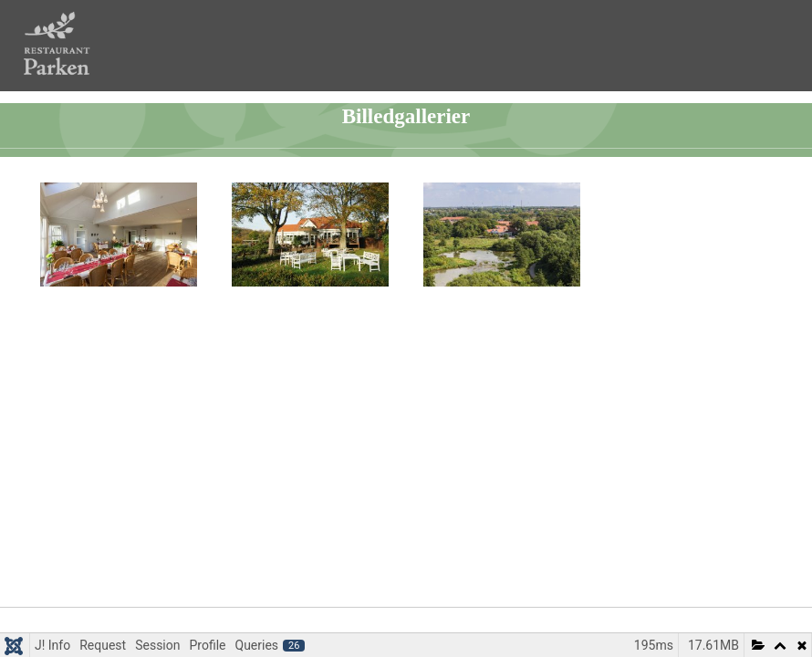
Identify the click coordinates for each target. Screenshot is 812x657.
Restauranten (126, 307)
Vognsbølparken (510, 307)
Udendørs (318, 307)
